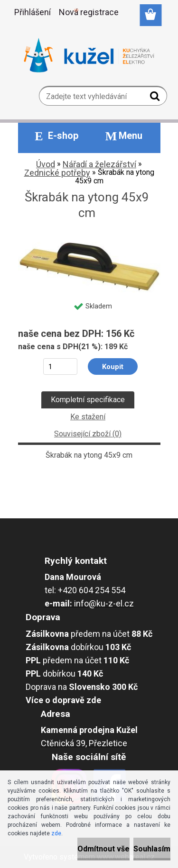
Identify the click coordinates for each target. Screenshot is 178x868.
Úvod (46, 164)
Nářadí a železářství (99, 164)
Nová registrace (89, 12)
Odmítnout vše (103, 849)
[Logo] (89, 55)
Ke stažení (88, 417)
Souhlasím (152, 849)
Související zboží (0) (88, 434)
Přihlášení (33, 12)
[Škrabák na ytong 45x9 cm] (89, 239)
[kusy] (60, 366)
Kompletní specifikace (88, 400)
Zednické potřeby (57, 173)
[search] (156, 98)
